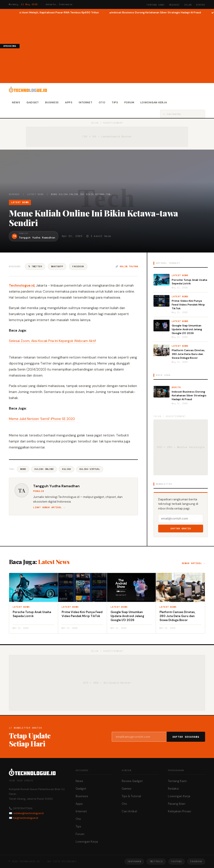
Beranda (14, 194)
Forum (129, 102)
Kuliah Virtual (90, 469)
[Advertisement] (117, 48)
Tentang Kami (155, 5)
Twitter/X (156, 861)
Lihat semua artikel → (49, 507)
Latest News (35, 194)
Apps (69, 102)
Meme (23, 469)
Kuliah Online (44, 469)
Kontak (201, 5)
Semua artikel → (193, 563)
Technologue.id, (22, 285)
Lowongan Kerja (154, 102)
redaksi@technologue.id (28, 813)
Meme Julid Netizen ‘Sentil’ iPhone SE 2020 (42, 419)
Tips (115, 102)
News (16, 102)
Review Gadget (132, 781)
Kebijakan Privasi (180, 811)
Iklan (188, 5)
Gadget (33, 102)
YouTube (177, 861)
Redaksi (174, 5)
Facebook (78, 266)
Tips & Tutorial (131, 796)
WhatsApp (57, 266)
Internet (86, 102)
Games (127, 789)
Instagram (134, 861)
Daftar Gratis (181, 529)
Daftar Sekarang (186, 737)
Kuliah (67, 469)
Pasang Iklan (177, 804)
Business (52, 102)
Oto (102, 102)
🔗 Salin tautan (127, 266)
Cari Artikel (129, 811)
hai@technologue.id (25, 818)
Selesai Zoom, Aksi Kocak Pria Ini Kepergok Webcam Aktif (52, 341)
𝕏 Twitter (35, 266)
